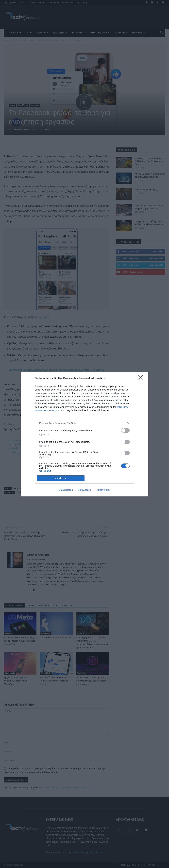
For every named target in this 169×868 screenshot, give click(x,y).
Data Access (84, 490)
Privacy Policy (103, 490)
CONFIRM (61, 478)
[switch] (125, 430)
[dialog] (84, 434)
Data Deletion (66, 490)
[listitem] (84, 423)
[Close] (142, 378)
